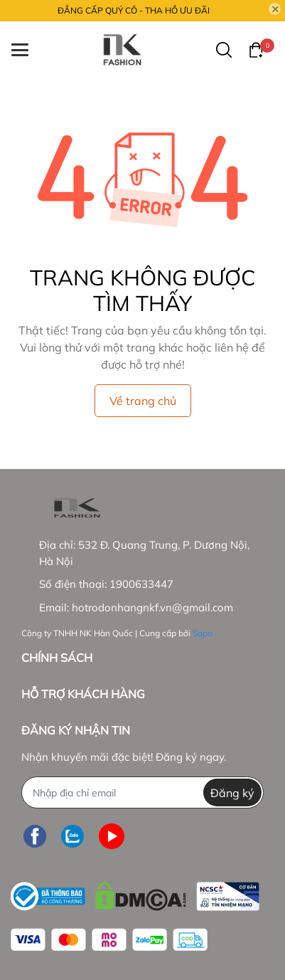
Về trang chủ (143, 401)
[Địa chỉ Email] (142, 792)
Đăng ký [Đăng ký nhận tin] (232, 793)
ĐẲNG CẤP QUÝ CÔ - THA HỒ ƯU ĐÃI (134, 10)
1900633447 (141, 584)
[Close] (275, 9)
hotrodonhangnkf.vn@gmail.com (152, 607)
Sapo (203, 633)
